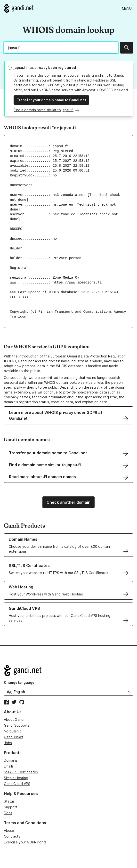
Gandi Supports (17, 725)
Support (11, 807)
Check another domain (68, 502)
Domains (11, 760)
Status (9, 801)
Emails (9, 766)
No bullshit (12, 731)
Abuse (9, 830)
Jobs (8, 743)
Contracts (12, 836)
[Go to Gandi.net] (19, 8)
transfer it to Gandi (107, 75)
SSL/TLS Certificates (21, 772)
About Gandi (14, 719)
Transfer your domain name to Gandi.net (51, 100)
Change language (19, 682)
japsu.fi (20, 68)
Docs (8, 813)
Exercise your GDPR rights (25, 842)
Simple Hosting (16, 778)
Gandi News (14, 737)
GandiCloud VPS (17, 784)
